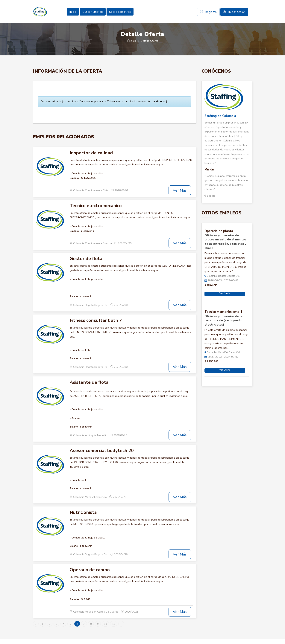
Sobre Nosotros (120, 14)
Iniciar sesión (234, 14)
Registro (208, 14)
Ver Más (180, 195)
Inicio (73, 14)
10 (105, 629)
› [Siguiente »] (121, 629)
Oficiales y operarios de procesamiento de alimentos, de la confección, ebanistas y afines (226, 246)
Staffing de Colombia (220, 120)
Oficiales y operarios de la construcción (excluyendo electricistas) (223, 325)
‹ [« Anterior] (35, 629)
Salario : (75, 183)
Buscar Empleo (93, 14)
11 (114, 629)
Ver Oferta (225, 298)
